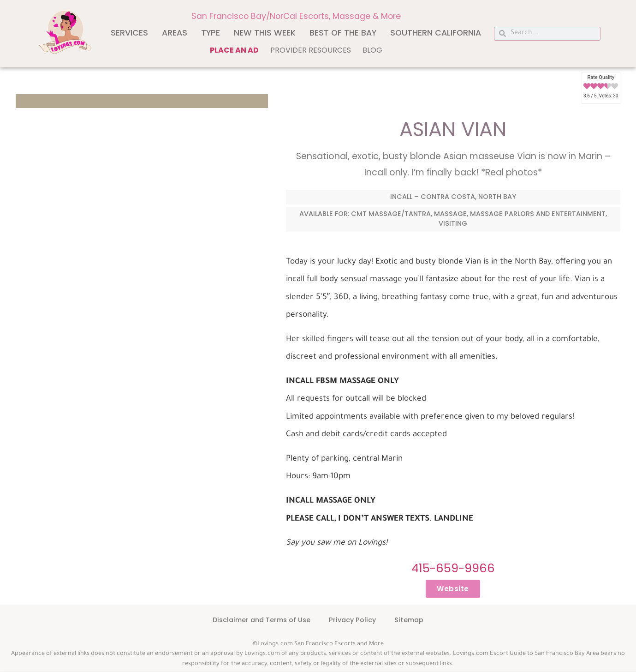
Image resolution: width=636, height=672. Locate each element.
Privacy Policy (352, 620)
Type (211, 33)
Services (129, 33)
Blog (372, 50)
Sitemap (409, 620)
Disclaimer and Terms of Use (262, 620)
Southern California (436, 33)
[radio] (587, 87)
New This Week (265, 33)
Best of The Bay (343, 33)
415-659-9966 (453, 568)
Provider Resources (311, 50)
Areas (175, 33)
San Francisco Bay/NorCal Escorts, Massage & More (296, 16)
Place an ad (234, 50)
